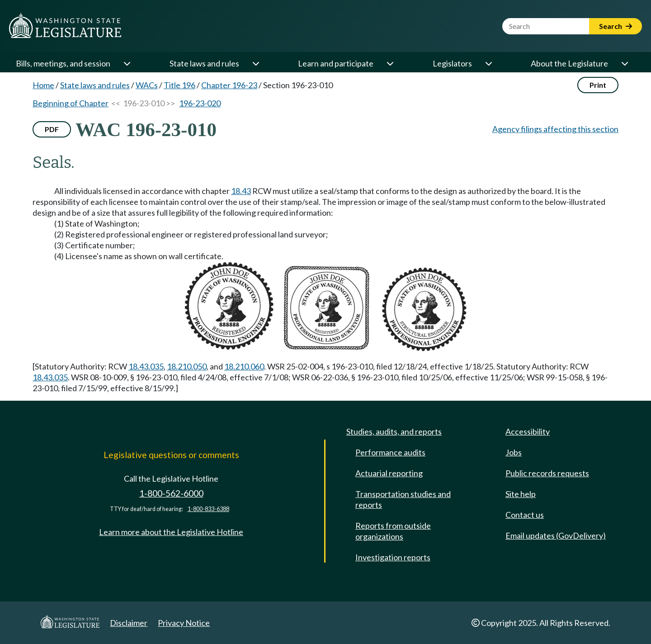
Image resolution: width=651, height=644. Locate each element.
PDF (52, 129)
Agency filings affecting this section (555, 129)
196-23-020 (200, 103)
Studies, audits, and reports (394, 431)
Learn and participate (336, 63)
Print (598, 85)
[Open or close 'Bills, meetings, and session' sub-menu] (127, 63)
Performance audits (390, 452)
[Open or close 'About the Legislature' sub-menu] (624, 63)
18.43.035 (146, 366)
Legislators (452, 63)
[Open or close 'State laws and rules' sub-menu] (255, 63)
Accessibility (528, 431)
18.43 (241, 191)
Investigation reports (393, 557)
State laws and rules (204, 63)
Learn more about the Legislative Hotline (171, 532)
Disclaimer (129, 623)
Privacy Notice (184, 623)
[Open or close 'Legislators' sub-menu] (488, 63)
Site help (521, 494)
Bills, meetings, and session (63, 63)
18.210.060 (244, 366)
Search (616, 26)
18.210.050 (187, 366)
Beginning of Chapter (71, 103)
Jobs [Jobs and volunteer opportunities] (514, 452)
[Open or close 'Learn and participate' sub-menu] (390, 63)
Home (43, 85)
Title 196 (179, 85)
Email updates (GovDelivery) (556, 535)
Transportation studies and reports (403, 499)
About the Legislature (569, 63)
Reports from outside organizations (393, 531)
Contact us (525, 515)
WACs (147, 85)
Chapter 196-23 (229, 85)
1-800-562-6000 (171, 493)
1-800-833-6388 (208, 509)
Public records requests (547, 473)
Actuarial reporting (389, 473)
